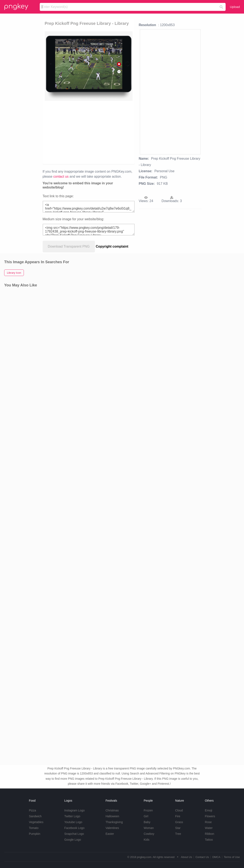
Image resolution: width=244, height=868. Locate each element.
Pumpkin (34, 834)
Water (209, 828)
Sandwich (35, 816)
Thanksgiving (114, 822)
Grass (179, 822)
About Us (186, 857)
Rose (208, 822)
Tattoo (209, 840)
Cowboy (149, 834)
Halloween (112, 816)
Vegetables (36, 822)
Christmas (112, 810)
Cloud (179, 810)
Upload (235, 7)
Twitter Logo (72, 816)
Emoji (209, 810)
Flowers (210, 816)
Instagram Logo (74, 810)
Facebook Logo (74, 828)
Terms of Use (232, 857)
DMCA (216, 857)
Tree (178, 834)
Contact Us (202, 857)
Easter (110, 834)
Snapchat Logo (74, 834)
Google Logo (73, 840)
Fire (178, 816)
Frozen (148, 810)
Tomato (34, 828)
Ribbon (210, 834)
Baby (147, 822)
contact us (61, 177)
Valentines (112, 828)
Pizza (32, 810)
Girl (146, 816)
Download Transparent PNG (69, 246)
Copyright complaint (112, 246)
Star (178, 828)
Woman (149, 828)
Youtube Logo (73, 822)
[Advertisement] (124, 132)
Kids (146, 840)
